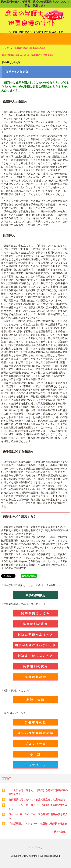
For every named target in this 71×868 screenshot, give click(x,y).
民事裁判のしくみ (36, 613)
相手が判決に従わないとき (36, 645)
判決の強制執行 (35, 595)
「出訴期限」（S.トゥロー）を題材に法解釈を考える (38, 824)
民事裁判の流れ (35, 624)
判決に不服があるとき (36, 635)
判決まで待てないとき (36, 656)
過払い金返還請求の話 (36, 733)
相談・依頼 (35, 700)
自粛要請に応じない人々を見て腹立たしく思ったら (37, 800)
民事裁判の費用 (35, 666)
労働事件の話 (36, 722)
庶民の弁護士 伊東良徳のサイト (35, 13)
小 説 (35, 754)
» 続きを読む (59, 832)
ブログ (6, 778)
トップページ (36, 765)
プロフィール (36, 744)
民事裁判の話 (36, 677)
